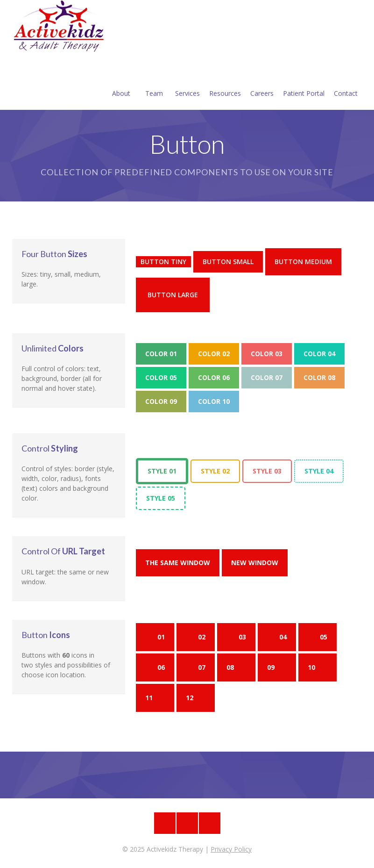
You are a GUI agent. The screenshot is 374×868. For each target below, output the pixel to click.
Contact (346, 82)
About (121, 82)
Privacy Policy (231, 849)
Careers (262, 82)
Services (187, 82)
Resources (225, 82)
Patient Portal (304, 82)
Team (154, 82)
